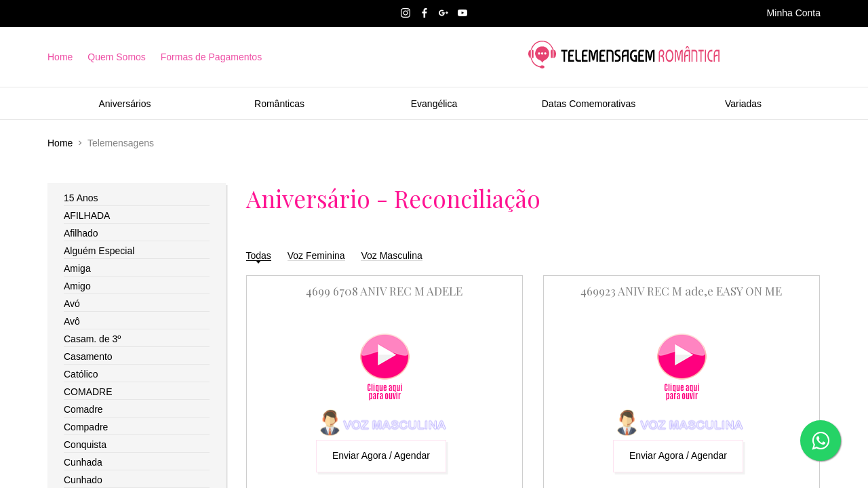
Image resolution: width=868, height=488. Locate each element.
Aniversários (124, 104)
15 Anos (81, 198)
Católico (81, 374)
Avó (72, 304)
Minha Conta (794, 13)
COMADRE (88, 392)
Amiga (77, 268)
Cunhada (83, 462)
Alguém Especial (99, 251)
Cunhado (83, 480)
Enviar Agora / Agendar (381, 455)
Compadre (86, 427)
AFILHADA (87, 216)
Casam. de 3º (93, 339)
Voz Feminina (316, 256)
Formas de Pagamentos (211, 57)
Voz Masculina (391, 256)
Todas (259, 256)
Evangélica (434, 104)
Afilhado (81, 233)
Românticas (279, 104)
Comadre (83, 409)
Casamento (88, 357)
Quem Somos (117, 57)
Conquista (85, 445)
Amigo (77, 286)
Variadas (743, 104)
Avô (72, 321)
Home (60, 57)
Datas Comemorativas (589, 104)
